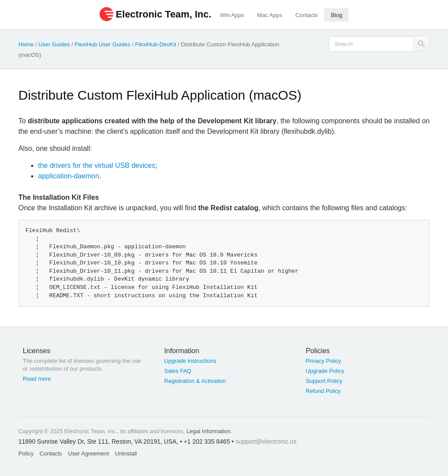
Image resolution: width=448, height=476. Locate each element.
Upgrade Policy (325, 371)
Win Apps (232, 15)
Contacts (306, 15)
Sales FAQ (178, 371)
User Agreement (88, 453)
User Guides (54, 44)
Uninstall (126, 453)
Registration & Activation (195, 381)
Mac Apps (270, 15)
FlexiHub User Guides (103, 44)
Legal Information (208, 431)
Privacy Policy (324, 361)
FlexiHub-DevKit (156, 44)
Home (26, 44)
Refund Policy (323, 391)
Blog (336, 15)
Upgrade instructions (190, 361)
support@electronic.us (266, 441)
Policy (26, 453)
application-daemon (69, 176)
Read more (37, 379)
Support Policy (324, 381)
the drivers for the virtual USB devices (97, 165)
